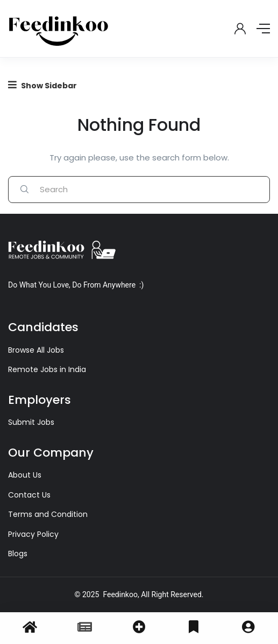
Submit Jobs (31, 422)
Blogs (18, 554)
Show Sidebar (42, 85)
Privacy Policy (33, 534)
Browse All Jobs (36, 350)
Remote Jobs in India (47, 369)
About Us (25, 475)
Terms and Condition (48, 514)
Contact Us (29, 495)
